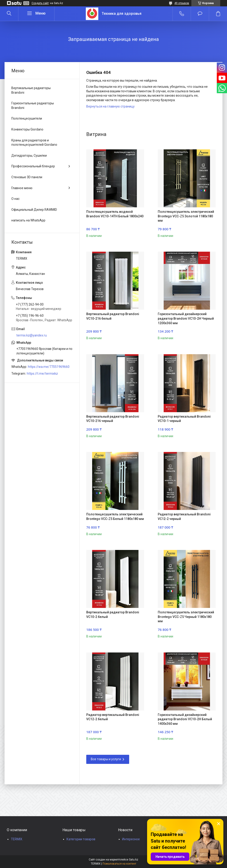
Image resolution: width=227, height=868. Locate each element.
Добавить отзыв (200, 14)
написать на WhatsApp (28, 220)
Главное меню (22, 188)
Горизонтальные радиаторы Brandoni (33, 105)
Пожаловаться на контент (119, 864)
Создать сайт (40, 3)
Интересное (131, 839)
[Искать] (9, 14)
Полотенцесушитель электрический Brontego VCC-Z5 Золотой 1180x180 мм (186, 216)
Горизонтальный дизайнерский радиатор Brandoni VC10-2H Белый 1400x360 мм (185, 719)
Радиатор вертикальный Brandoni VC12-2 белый (113, 717)
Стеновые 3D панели (27, 177)
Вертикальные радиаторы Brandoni (31, 90)
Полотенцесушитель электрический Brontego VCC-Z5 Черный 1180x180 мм (186, 617)
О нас (15, 199)
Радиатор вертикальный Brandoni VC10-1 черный (184, 419)
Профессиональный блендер (33, 166)
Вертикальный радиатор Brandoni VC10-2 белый (113, 615)
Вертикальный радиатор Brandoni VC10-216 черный (113, 419)
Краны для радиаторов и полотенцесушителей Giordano (34, 143)
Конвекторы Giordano (27, 129)
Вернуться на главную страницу (110, 106)
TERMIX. (17, 839)
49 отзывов (182, 3)
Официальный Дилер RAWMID (34, 210)
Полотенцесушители (27, 118)
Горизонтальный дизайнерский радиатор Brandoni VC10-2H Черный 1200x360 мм (186, 318)
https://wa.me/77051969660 (49, 367)
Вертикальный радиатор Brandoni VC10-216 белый (113, 316)
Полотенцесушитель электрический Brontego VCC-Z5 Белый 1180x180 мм (115, 517)
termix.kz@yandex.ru (32, 335)
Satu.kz (134, 860)
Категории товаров (81, 839)
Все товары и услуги (106, 759)
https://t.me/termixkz (42, 374)
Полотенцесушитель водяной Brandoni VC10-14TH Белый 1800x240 (115, 214)
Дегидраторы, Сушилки (29, 156)
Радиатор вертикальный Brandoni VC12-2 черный (184, 517)
